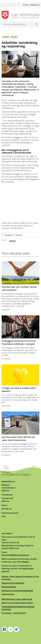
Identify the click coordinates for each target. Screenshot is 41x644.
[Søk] (37, 24)
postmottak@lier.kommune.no (15, 555)
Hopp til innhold (7, 1)
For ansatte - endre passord (14, 613)
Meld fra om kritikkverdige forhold (17, 603)
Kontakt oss (35, 5)
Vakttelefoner (8, 594)
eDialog (25, 562)
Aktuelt (14, 37)
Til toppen (6, 472)
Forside (6, 37)
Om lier (26, 5)
